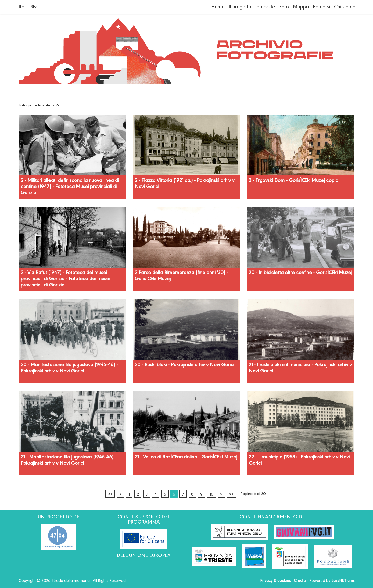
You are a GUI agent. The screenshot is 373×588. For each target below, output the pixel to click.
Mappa (301, 7)
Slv (34, 7)
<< (110, 494)
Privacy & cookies (275, 581)
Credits (300, 581)
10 (211, 494)
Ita (21, 7)
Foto (284, 7)
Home (218, 7)
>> (232, 494)
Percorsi (321, 7)
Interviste (265, 7)
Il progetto (240, 7)
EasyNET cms (343, 581)
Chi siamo (345, 7)
